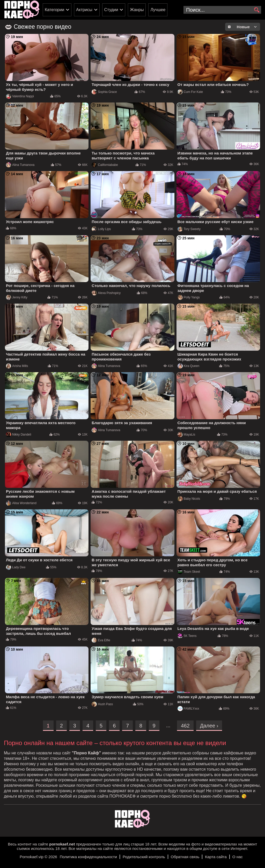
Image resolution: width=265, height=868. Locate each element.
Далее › (209, 726)
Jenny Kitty (17, 297)
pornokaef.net (62, 844)
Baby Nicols (189, 499)
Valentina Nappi (20, 96)
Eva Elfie (101, 640)
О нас (238, 857)
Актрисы (84, 10)
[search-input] (222, 10)
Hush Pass (102, 704)
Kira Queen (189, 366)
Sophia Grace (104, 92)
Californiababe (105, 165)
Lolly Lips (101, 229)
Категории (54, 10)
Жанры (137, 10)
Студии (111, 10)
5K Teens (187, 636)
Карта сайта (216, 857)
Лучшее (158, 10)
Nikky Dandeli (19, 435)
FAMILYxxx (188, 709)
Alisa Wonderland (21, 503)
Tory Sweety (189, 229)
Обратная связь (185, 857)
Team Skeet (189, 572)
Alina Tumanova (20, 165)
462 (185, 726)
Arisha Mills (17, 366)
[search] (257, 10)
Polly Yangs (189, 297)
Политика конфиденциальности (88, 857)
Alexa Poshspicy (106, 293)
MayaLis (186, 435)
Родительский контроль (144, 857)
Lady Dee (16, 567)
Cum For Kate (190, 92)
